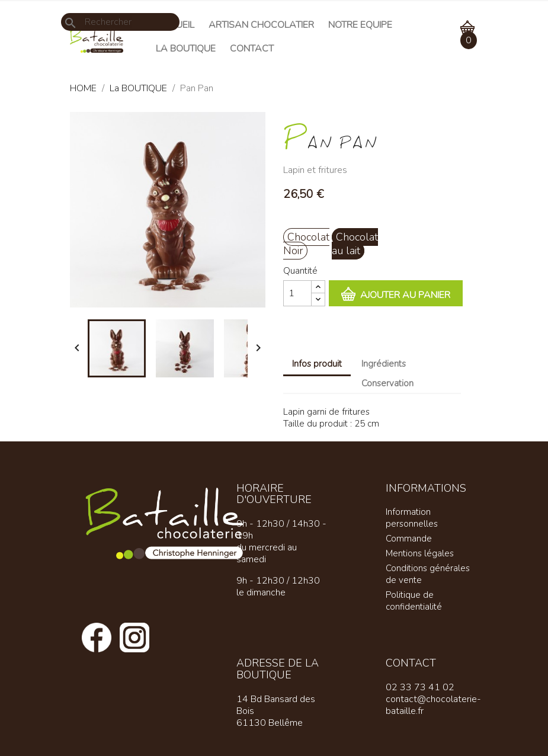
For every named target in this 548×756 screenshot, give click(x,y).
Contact (252, 49)
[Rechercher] (120, 22)
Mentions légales (420, 553)
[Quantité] (297, 293)
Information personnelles (412, 518)
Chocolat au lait (355, 244)
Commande (409, 539)
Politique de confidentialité (414, 601)
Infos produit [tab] (317, 364)
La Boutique (186, 49)
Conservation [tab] (387, 383)
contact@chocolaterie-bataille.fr (433, 705)
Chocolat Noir (306, 244)
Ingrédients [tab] (384, 364)
